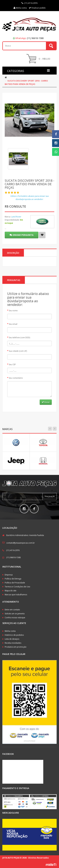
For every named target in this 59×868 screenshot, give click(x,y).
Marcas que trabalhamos (16, 595)
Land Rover (16, 217)
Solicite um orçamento (15, 614)
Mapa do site (11, 591)
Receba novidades (13, 643)
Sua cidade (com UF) (18, 351)
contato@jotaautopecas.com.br (21, 543)
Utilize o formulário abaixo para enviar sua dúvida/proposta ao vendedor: (29, 198)
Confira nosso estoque (15, 618)
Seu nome (13, 311)
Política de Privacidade (15, 583)
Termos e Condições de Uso (17, 587)
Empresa (9, 575)
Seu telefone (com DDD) (19, 338)
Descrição (13, 253)
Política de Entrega (13, 579)
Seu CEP (12, 364)
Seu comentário (16, 378)
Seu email (13, 324)
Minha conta (10, 631)
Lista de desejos (12, 639)
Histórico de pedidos (14, 635)
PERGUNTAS (14, 280)
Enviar (46, 402)
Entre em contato (12, 610)
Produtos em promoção (16, 647)
